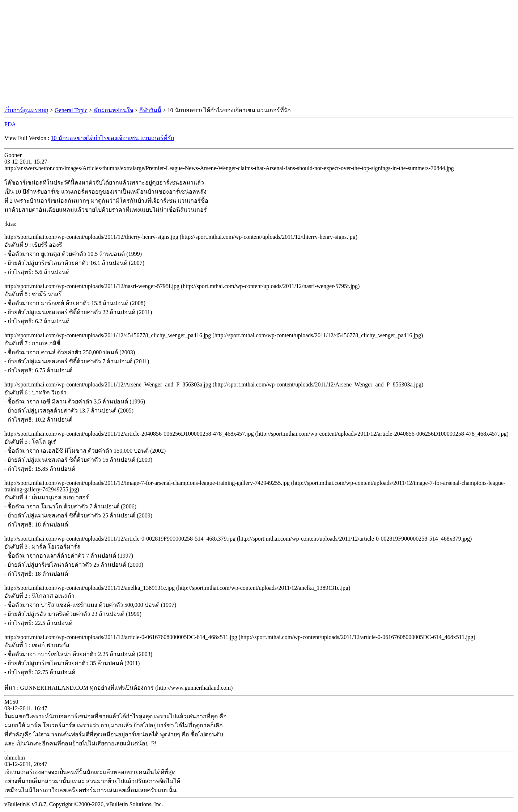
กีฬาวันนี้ (150, 110)
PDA (10, 124)
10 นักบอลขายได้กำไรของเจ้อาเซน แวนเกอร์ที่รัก (113, 138)
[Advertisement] (259, 54)
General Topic (71, 110)
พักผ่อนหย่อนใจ (113, 110)
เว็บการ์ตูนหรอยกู (26, 110)
